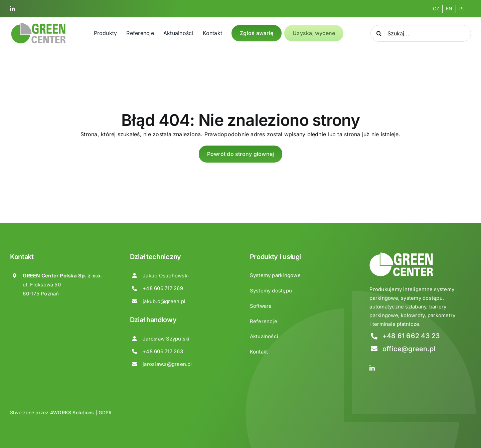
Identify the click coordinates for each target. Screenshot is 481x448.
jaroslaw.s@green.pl (167, 364)
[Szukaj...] (421, 33)
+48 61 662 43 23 (411, 336)
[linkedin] (12, 9)
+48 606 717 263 (163, 351)
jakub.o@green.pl (164, 301)
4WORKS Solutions (72, 412)
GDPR (105, 412)
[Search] (379, 33)
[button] (13, 434)
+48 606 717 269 (163, 288)
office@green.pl (409, 349)
